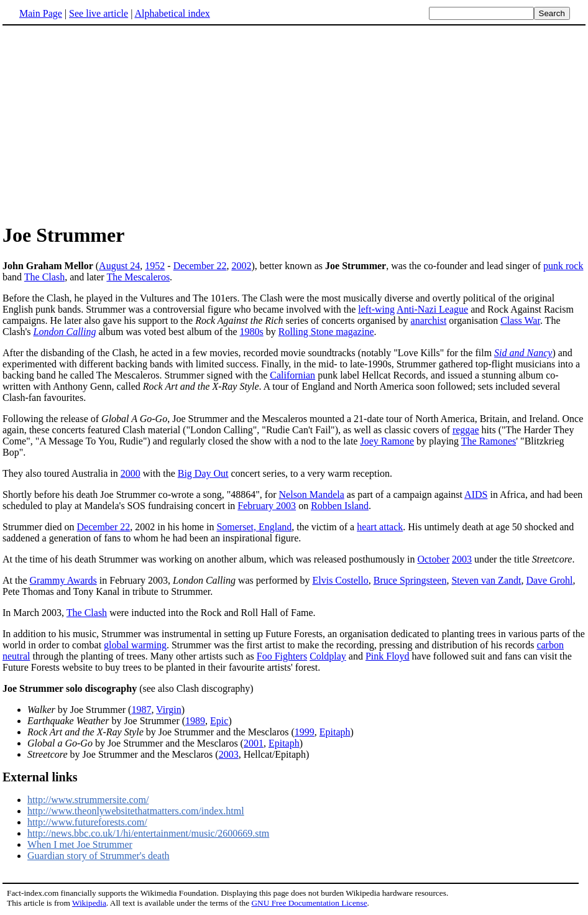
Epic (219, 721)
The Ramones (489, 441)
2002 (241, 266)
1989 (195, 721)
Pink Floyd (388, 656)
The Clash (44, 277)
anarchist (429, 320)
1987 (141, 710)
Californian (292, 375)
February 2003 (267, 506)
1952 (155, 266)
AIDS (476, 494)
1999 (305, 732)
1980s (252, 332)
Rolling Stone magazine (326, 332)
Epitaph (335, 732)
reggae (466, 430)
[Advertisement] (294, 124)
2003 (462, 559)
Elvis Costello (340, 580)
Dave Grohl (549, 580)
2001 (254, 743)
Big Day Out (203, 473)
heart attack (380, 527)
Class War (520, 320)
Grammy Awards (63, 580)
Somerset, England (254, 527)
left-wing (376, 309)
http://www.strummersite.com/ (88, 800)
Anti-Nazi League (432, 309)
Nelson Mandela (312, 494)
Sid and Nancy (523, 353)
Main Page (41, 13)
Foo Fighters (282, 656)
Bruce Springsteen (410, 580)
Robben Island (340, 506)
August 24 (119, 266)
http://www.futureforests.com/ (87, 822)
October (433, 559)
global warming (135, 645)
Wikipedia (89, 903)
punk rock (563, 266)
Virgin (169, 710)
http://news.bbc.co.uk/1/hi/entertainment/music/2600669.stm (148, 833)
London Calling (65, 332)
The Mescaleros (138, 277)
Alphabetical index (172, 13)
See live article (99, 13)
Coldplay (328, 656)
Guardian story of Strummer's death (99, 856)
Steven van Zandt (486, 580)
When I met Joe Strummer (80, 844)
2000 (131, 473)
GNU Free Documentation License (309, 903)
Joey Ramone (387, 441)
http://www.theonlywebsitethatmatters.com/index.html (136, 811)
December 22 (200, 266)
